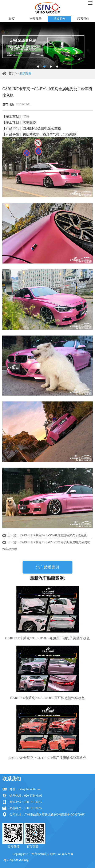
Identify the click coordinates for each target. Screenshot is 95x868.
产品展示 (36, 19)
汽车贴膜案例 (48, 567)
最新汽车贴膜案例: (47, 578)
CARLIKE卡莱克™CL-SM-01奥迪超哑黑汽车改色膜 (53, 535)
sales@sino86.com (29, 789)
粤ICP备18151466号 (16, 860)
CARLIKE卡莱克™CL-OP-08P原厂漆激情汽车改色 (47, 698)
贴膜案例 (59, 19)
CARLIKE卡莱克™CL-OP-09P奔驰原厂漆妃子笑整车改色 (47, 638)
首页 (12, 19)
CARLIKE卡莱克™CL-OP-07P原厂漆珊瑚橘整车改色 (47, 758)
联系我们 (83, 19)
